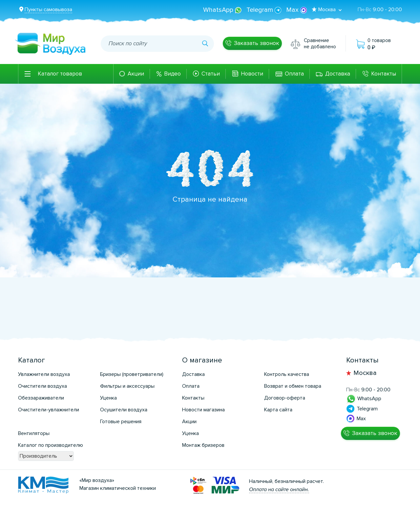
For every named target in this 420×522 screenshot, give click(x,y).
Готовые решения (121, 422)
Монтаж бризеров (203, 445)
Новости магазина (203, 410)
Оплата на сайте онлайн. (279, 489)
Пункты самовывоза (48, 10)
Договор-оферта (285, 398)
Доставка (338, 74)
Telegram (265, 10)
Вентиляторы (34, 433)
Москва (365, 373)
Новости (252, 74)
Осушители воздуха (124, 410)
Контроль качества (287, 374)
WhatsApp (223, 10)
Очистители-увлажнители (49, 410)
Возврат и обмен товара (293, 386)
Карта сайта (278, 410)
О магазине (202, 360)
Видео (172, 74)
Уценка (108, 398)
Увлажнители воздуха (44, 374)
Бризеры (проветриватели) (132, 374)
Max (296, 10)
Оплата (294, 74)
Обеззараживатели (41, 398)
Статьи (211, 74)
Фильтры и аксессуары (127, 386)
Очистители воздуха (42, 386)
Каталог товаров (60, 74)
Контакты (384, 74)
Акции (136, 74)
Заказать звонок (257, 43)
